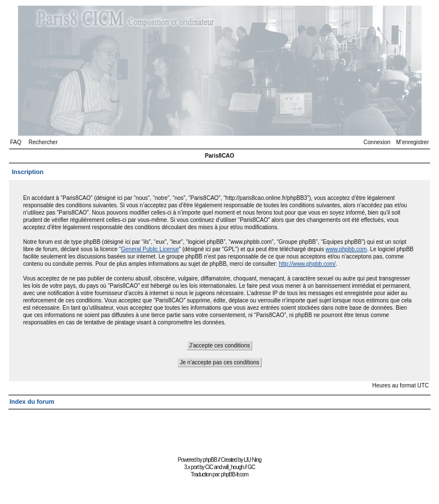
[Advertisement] (219, 428)
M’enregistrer (413, 142)
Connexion (377, 142)
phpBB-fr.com (235, 474)
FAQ (16, 142)
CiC (209, 467)
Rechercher (43, 142)
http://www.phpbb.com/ (307, 264)
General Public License (150, 249)
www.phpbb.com (346, 249)
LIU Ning (252, 460)
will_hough (233, 467)
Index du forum (32, 402)
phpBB (210, 460)
